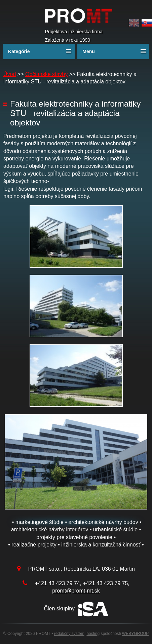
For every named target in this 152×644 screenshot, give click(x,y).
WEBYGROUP (135, 634)
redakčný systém (69, 634)
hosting (93, 634)
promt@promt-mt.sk (76, 591)
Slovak (147, 23)
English (134, 23)
